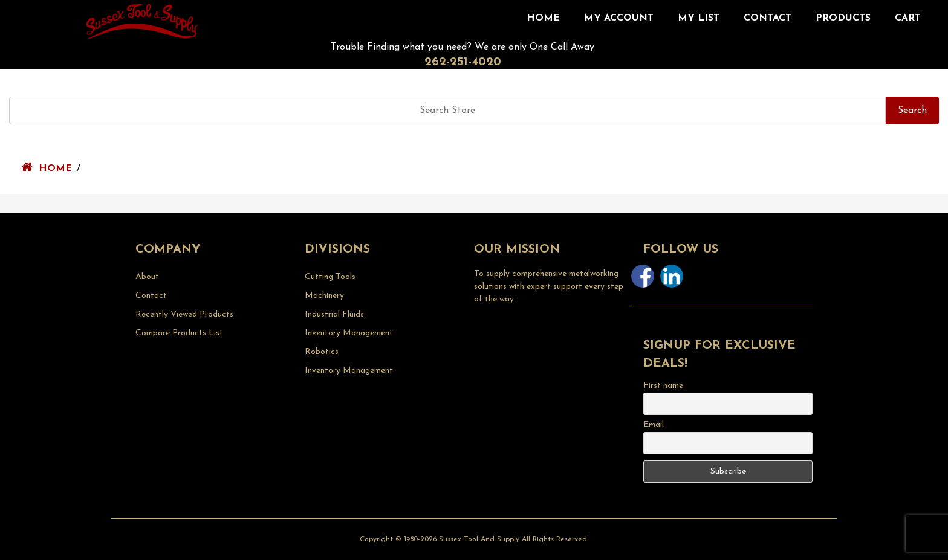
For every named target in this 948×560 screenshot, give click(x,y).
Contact (768, 18)
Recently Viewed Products (184, 314)
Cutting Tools (330, 277)
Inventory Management (349, 333)
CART (908, 18)
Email (654, 425)
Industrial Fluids (334, 314)
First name (663, 386)
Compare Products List (179, 333)
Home (543, 18)
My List (699, 18)
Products (843, 18)
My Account (619, 18)
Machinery (324, 296)
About (147, 277)
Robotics (322, 352)
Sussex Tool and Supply (479, 539)
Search (912, 111)
